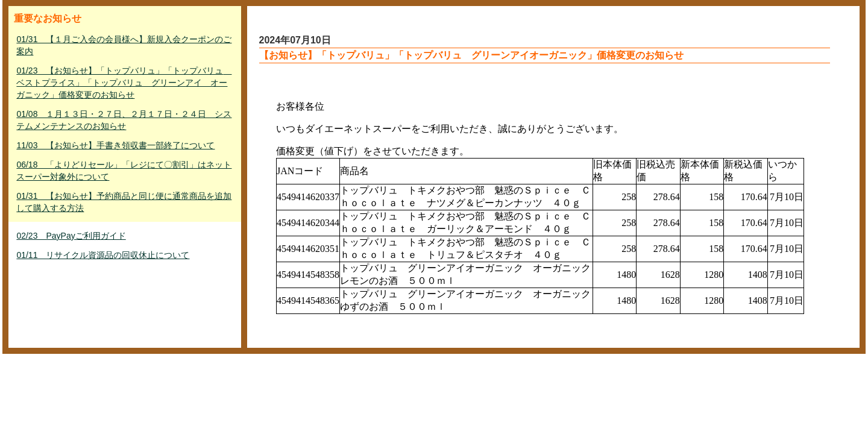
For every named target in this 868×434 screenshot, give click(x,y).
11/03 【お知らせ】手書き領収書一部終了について (115, 145)
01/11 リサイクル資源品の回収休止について (103, 255)
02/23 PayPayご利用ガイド (71, 236)
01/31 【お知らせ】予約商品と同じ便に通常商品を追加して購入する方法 (124, 202)
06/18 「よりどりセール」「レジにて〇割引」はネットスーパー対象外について (124, 171)
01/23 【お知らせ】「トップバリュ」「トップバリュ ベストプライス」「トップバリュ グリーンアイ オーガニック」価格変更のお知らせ (124, 83)
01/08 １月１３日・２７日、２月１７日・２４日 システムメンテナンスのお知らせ (124, 120)
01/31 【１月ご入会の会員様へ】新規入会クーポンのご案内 (124, 45)
